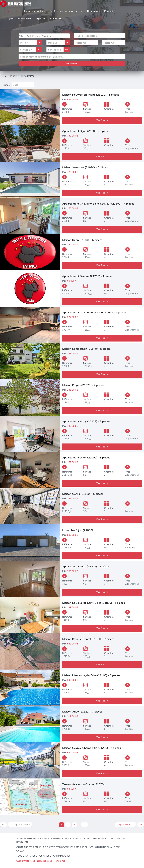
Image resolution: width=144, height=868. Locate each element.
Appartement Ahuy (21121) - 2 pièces (86, 421)
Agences (40, 19)
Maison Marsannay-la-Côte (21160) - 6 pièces (91, 675)
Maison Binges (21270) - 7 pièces (83, 385)
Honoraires (93, 11)
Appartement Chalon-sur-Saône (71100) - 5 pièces (94, 312)
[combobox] (44, 36)
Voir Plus (102, 120)
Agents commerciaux (19, 19)
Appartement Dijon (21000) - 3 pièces (86, 131)
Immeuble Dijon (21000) (78, 530)
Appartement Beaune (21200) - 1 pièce (87, 276)
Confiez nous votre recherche (66, 11)
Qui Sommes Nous (26, 861)
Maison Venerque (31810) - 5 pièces (85, 167)
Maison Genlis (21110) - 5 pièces (83, 494)
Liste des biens (44, 861)
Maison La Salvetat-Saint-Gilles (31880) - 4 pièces (94, 603)
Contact (109, 11)
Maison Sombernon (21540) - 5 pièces (86, 349)
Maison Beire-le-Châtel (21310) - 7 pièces (88, 639)
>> (141, 825)
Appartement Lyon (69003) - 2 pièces (86, 567)
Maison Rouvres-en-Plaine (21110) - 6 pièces (91, 95)
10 (85, 825)
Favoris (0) (56, 19)
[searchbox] (45, 36)
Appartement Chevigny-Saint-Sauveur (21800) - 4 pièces (98, 204)
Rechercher (13, 11)
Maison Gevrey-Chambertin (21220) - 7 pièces (92, 748)
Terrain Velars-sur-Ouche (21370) (83, 784)
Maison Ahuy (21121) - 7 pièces (82, 712)
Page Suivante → (125, 825)
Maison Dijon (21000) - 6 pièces (82, 240)
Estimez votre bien (35, 11)
